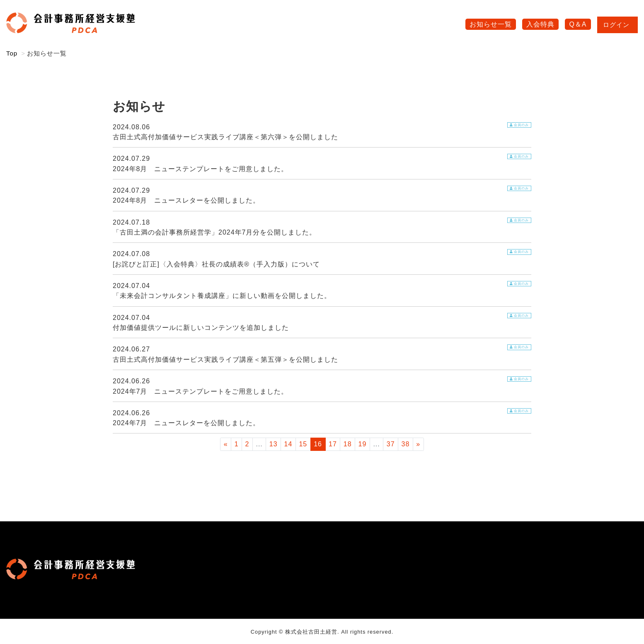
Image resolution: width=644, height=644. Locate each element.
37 (391, 444)
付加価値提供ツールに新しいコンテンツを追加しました (201, 328)
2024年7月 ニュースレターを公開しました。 (186, 423)
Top (12, 53)
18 (348, 444)
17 (333, 444)
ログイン (617, 25)
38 (406, 444)
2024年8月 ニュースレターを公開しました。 (186, 200)
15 (303, 444)
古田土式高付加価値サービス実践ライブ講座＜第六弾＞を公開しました (225, 137)
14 (288, 444)
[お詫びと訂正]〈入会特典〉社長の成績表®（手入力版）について (216, 264)
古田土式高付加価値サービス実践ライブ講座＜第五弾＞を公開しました (225, 360)
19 (363, 444)
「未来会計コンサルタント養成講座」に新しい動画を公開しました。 (222, 296)
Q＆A (578, 24)
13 (274, 444)
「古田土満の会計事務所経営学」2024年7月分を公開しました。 (215, 232)
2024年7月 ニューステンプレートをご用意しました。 (201, 391)
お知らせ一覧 (491, 24)
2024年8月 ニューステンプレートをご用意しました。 (201, 169)
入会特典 (540, 24)
